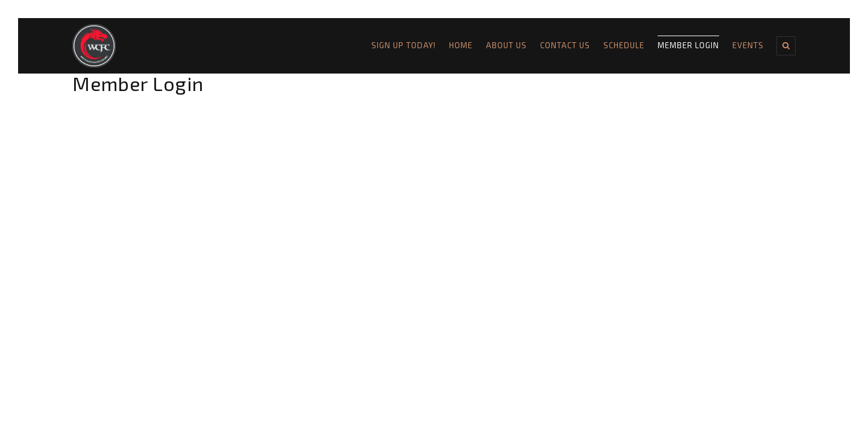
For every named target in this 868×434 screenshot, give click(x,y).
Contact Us (565, 45)
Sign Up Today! (404, 45)
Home (461, 45)
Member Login (688, 45)
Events (748, 45)
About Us (506, 45)
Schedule (624, 45)
